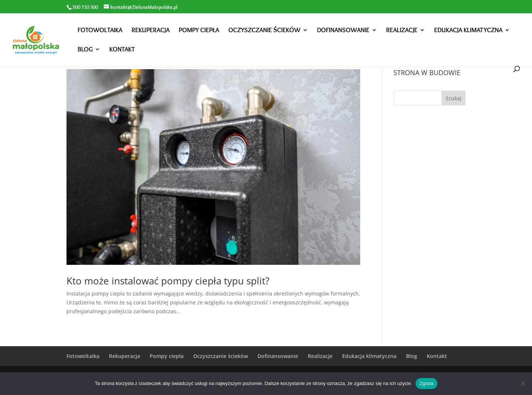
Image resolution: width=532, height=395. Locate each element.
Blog (85, 50)
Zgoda (426, 383)
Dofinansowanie (343, 31)
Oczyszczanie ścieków (264, 31)
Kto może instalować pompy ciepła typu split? (168, 281)
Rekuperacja (151, 31)
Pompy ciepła (199, 31)
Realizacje (402, 31)
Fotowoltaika (100, 31)
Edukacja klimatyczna (468, 31)
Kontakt (122, 50)
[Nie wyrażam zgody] (523, 384)
